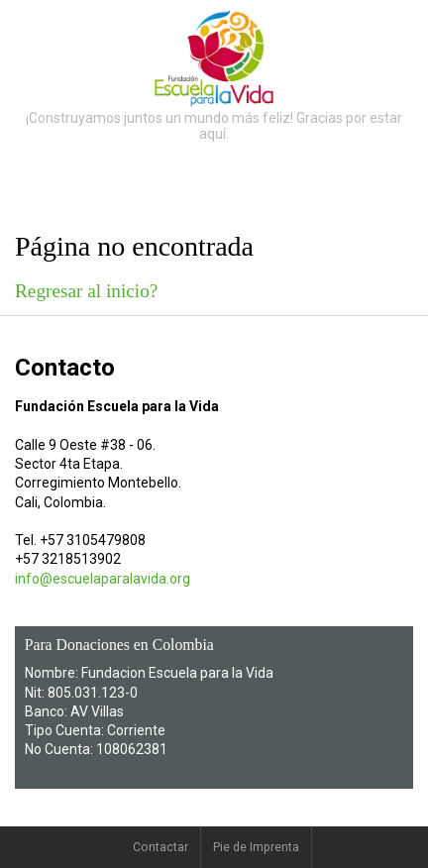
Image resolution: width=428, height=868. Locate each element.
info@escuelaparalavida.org (103, 579)
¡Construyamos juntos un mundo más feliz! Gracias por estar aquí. (214, 126)
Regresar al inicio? (86, 291)
